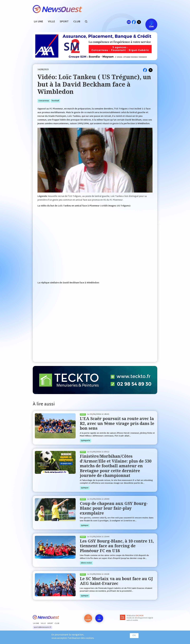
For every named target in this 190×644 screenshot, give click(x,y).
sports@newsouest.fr (43, 627)
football (55, 101)
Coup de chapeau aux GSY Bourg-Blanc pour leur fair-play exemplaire (114, 508)
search (88, 22)
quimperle (85, 441)
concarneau (44, 101)
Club (77, 22)
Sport (64, 22)
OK (134, 636)
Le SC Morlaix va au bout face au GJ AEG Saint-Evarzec (116, 581)
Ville (51, 22)
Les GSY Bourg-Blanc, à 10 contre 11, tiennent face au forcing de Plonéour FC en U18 (117, 546)
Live (149, 22)
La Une (38, 22)
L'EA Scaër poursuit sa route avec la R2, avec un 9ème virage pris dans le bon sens (117, 423)
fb (134, 22)
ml (129, 22)
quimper (85, 488)
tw (139, 22)
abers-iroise (86, 563)
